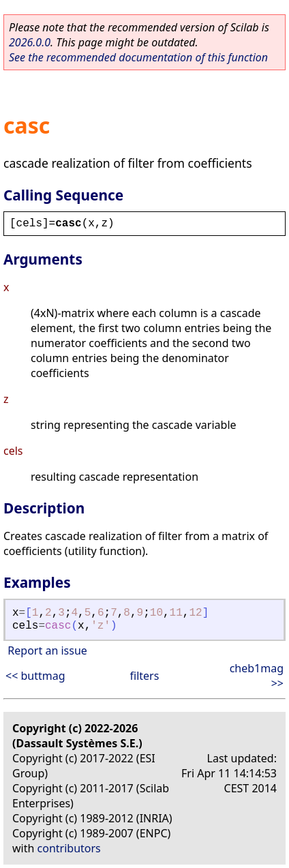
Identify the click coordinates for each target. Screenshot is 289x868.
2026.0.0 (30, 42)
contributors (69, 848)
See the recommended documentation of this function (138, 57)
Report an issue (47, 650)
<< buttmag (35, 676)
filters (145, 676)
